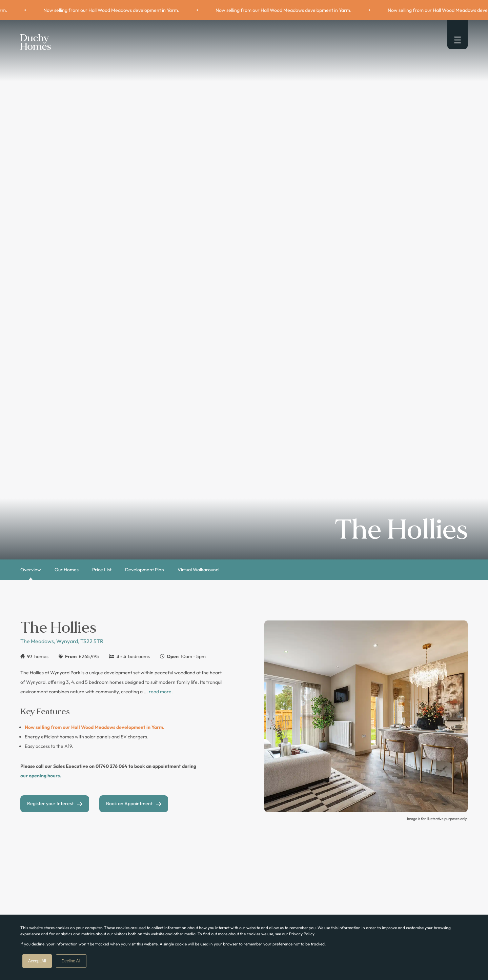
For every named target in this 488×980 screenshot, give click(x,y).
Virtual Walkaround (198, 570)
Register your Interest (50, 803)
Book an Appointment (129, 803)
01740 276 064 (111, 766)
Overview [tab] (31, 570)
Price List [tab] (102, 570)
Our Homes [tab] (67, 570)
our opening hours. (41, 776)
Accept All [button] (37, 961)
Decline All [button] (71, 961)
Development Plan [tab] (145, 570)
